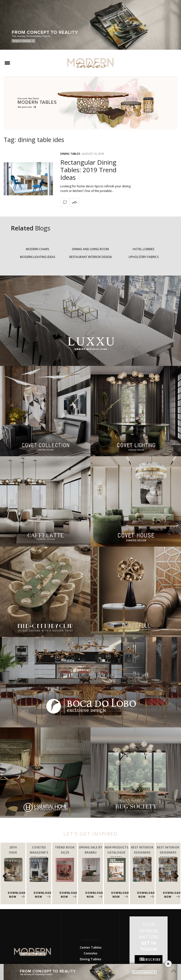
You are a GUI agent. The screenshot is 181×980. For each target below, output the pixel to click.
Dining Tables (70, 154)
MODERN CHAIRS (37, 249)
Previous (7, 876)
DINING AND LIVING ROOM (90, 249)
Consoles (90, 953)
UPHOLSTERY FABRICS (144, 257)
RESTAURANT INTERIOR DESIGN (90, 257)
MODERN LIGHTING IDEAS (38, 257)
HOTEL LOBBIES (143, 249)
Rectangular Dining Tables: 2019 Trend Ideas (88, 170)
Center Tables (91, 947)
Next (174, 876)
